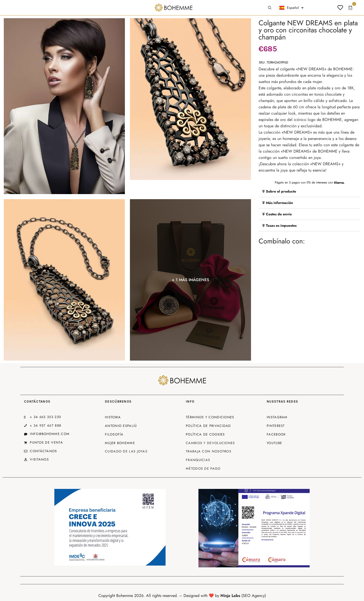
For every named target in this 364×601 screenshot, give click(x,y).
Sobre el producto (281, 191)
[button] (309, 191)
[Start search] (270, 8)
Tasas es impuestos (281, 225)
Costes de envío (279, 214)
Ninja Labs (230, 596)
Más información (279, 203)
